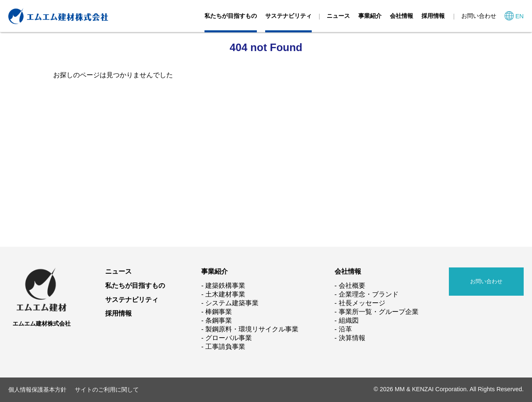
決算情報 (352, 338)
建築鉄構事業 (225, 286)
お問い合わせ (479, 16)
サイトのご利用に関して (107, 390)
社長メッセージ (362, 303)
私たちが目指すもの (231, 16)
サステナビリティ (288, 16)
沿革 (345, 329)
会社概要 (352, 286)
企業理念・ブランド (369, 294)
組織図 (349, 320)
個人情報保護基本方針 (37, 390)
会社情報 (401, 16)
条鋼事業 (219, 320)
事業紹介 (370, 16)
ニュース (338, 16)
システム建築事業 (232, 303)
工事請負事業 (225, 347)
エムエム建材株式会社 (42, 324)
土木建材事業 (225, 294)
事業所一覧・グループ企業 (379, 312)
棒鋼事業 (219, 312)
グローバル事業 (229, 338)
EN (520, 16)
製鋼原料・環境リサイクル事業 (252, 329)
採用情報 (433, 16)
